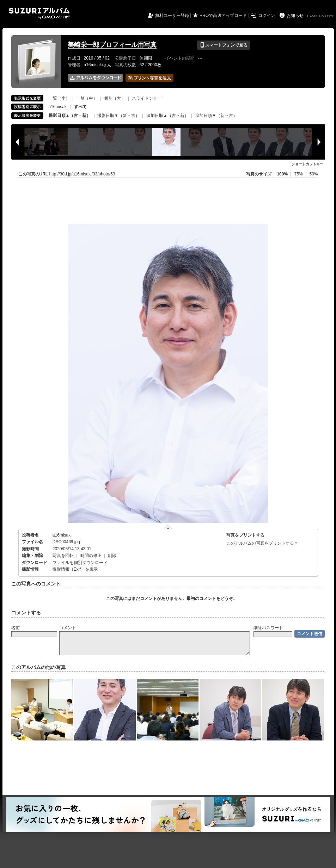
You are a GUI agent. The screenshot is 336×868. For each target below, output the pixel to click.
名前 (16, 628)
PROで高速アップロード (223, 15)
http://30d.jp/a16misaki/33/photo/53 (82, 174)
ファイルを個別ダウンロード (80, 563)
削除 (112, 556)
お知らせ (295, 15)
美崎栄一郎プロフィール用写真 (112, 45)
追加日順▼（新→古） (216, 116)
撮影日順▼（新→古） (118, 116)
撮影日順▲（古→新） (70, 116)
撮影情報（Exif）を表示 (75, 569)
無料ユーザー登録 (172, 15)
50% (313, 174)
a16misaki (58, 107)
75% (299, 174)
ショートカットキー (307, 164)
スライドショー (147, 98)
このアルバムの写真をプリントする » (262, 543)
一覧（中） (87, 98)
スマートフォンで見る (224, 45)
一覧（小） (59, 98)
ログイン (267, 15)
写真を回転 (63, 556)
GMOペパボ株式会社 (321, 16)
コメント (68, 628)
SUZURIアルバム (39, 13)
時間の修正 (91, 556)
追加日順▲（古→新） (167, 116)
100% (282, 174)
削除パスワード (268, 628)
